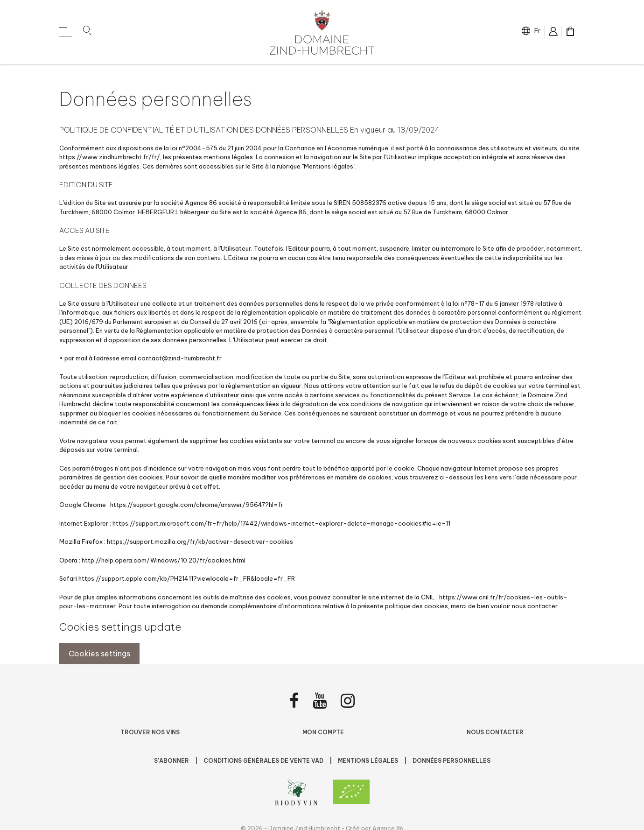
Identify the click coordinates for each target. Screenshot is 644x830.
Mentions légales (369, 761)
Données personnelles (451, 761)
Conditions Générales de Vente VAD (264, 761)
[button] (87, 32)
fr (537, 31)
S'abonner (172, 761)
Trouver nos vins (150, 732)
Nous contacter (495, 732)
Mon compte (323, 732)
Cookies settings (99, 654)
